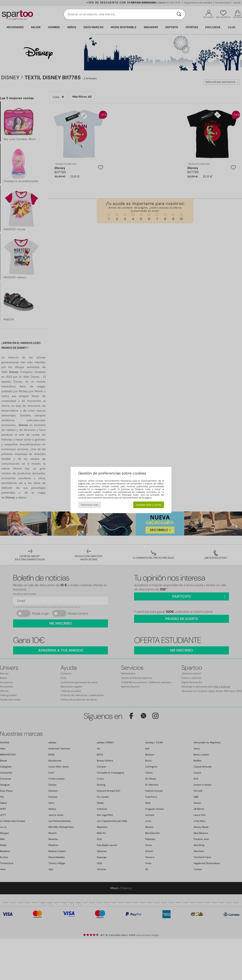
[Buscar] (179, 14)
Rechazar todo (90, 505)
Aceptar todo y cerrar (149, 505)
